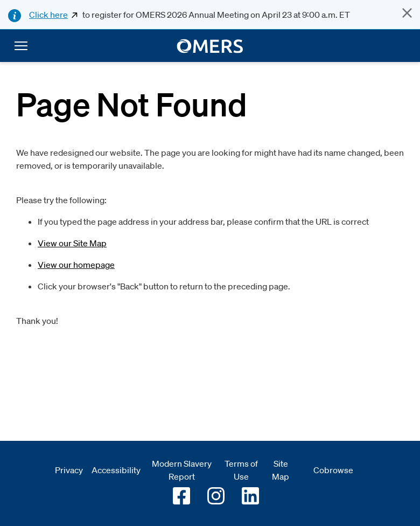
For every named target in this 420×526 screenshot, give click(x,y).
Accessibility (116, 470)
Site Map (281, 470)
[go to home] (210, 46)
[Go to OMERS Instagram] (216, 496)
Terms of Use (241, 470)
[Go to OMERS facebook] (181, 496)
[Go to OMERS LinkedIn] (250, 496)
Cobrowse (333, 470)
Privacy (69, 470)
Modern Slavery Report (182, 470)
